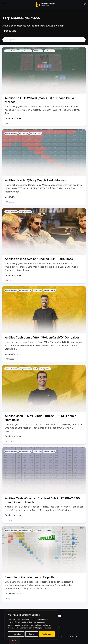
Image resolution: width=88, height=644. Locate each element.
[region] (31, 625)
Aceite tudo (47, 634)
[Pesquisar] (85, 4)
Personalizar (16, 634)
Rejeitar (32, 634)
